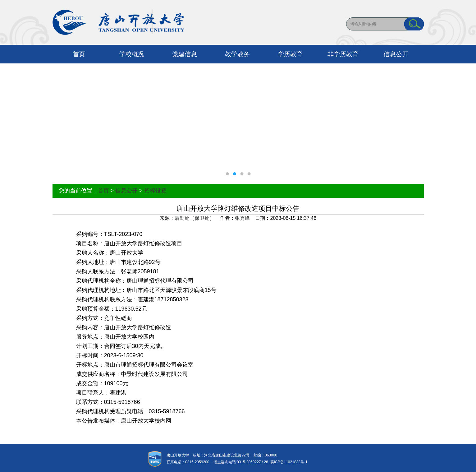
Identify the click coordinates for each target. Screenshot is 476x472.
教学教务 (237, 54)
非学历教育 (343, 54)
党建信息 (185, 54)
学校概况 (132, 54)
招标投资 (155, 191)
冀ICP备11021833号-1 (288, 462)
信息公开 (396, 54)
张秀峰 (242, 218)
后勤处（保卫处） (195, 218)
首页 (79, 54)
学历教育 (290, 54)
